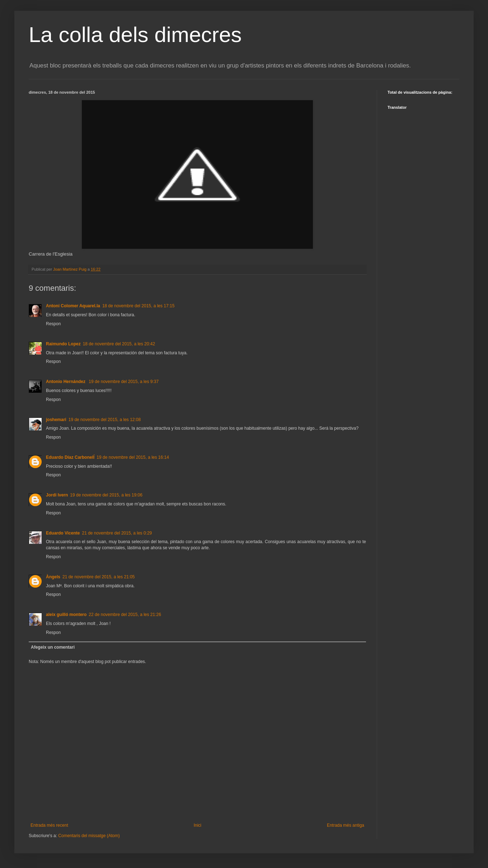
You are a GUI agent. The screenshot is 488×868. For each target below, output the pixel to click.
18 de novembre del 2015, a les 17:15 (138, 306)
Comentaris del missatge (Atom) (89, 836)
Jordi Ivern (57, 495)
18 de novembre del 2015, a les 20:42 (119, 344)
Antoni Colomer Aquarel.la (73, 306)
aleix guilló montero (66, 615)
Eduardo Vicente (63, 533)
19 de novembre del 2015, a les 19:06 (106, 495)
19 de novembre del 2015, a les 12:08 (105, 420)
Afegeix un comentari (53, 647)
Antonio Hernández (66, 382)
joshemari (56, 420)
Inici (198, 825)
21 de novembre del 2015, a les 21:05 (98, 577)
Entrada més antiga (346, 825)
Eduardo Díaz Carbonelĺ (70, 457)
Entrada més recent (49, 825)
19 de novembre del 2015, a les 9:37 (124, 382)
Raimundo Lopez (63, 344)
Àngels (53, 577)
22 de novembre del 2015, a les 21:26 (125, 615)
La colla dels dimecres (135, 35)
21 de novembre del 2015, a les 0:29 (117, 533)
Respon (53, 324)
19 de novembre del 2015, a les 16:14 (133, 457)
